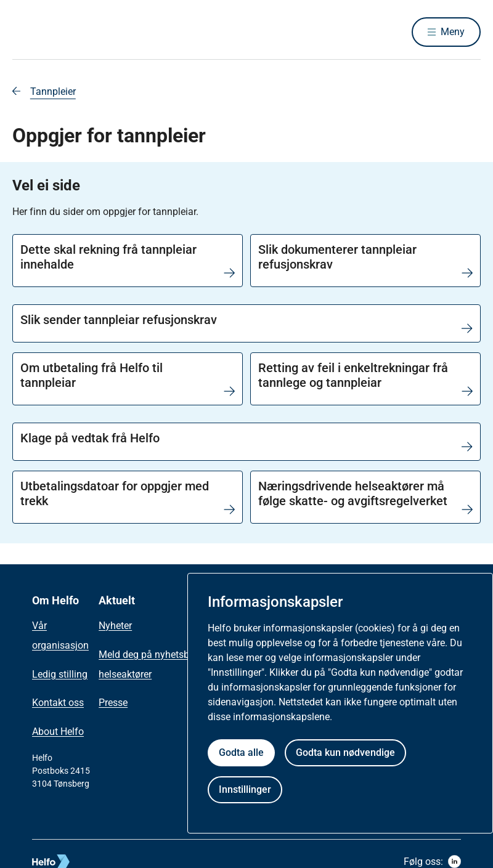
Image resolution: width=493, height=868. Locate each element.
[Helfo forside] (101, 32)
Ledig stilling (60, 674)
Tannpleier (53, 91)
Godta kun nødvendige (345, 752)
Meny (453, 32)
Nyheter (115, 626)
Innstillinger (245, 789)
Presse (113, 703)
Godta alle (241, 752)
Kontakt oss (58, 703)
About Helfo (58, 732)
